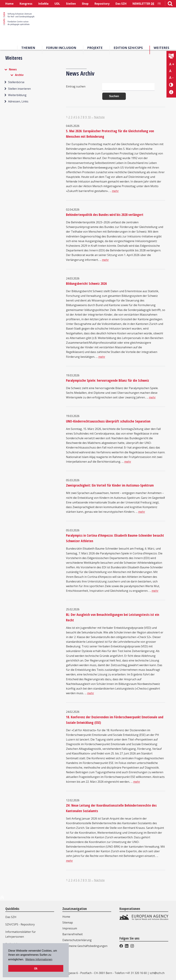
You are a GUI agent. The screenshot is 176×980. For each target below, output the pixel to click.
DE (153, 4)
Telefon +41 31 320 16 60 (131, 973)
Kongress (26, 4)
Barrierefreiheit (73, 934)
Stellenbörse (16, 82)
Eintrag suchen (76, 86)
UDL (57, 4)
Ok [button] (36, 968)
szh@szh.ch (157, 973)
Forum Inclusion (61, 48)
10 (89, 117)
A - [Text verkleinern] (171, 78)
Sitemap (68, 922)
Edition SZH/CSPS (128, 48)
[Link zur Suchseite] (170, 4)
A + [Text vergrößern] (172, 64)
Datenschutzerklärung (77, 940)
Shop (85, 4)
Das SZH (121, 4)
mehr (115, 191)
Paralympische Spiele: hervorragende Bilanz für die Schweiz (108, 380)
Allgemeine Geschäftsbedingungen (85, 946)
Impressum (70, 928)
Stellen (71, 4)
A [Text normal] (170, 71)
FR (159, 4)
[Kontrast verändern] (171, 85)
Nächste (99, 117)
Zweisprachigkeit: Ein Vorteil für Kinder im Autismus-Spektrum (110, 485)
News (13, 69)
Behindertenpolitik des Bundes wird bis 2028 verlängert (105, 215)
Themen (28, 48)
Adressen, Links (18, 101)
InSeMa (43, 4)
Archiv (19, 75)
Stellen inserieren (19, 89)
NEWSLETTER (141, 4)
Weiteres (161, 48)
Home (9, 4)
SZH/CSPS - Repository (20, 924)
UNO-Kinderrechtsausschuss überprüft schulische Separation (108, 421)
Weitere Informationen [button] (39, 959)
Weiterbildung (17, 95)
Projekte (95, 48)
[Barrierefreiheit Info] (171, 92)
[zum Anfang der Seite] (2, 899)
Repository (102, 4)
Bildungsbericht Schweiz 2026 (86, 283)
